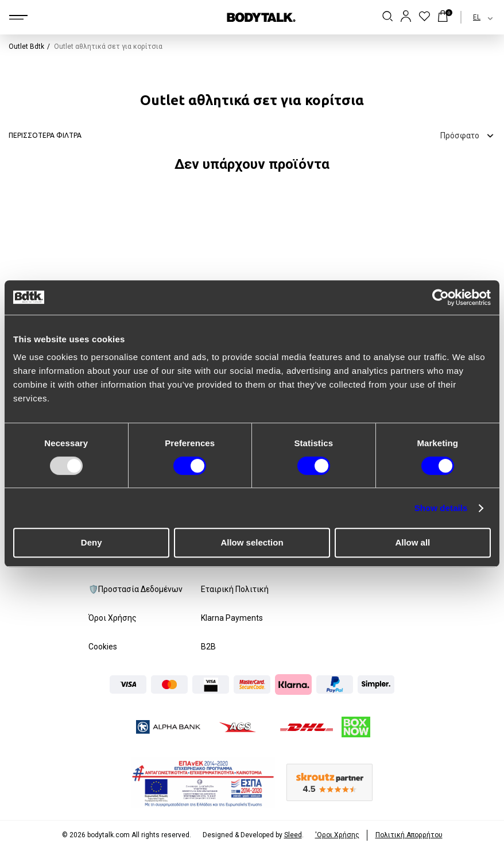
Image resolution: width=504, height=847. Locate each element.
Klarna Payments (232, 618)
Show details (441, 508)
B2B (208, 647)
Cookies (103, 647)
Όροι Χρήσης (113, 618)
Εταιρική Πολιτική (235, 589)
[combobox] (473, 17)
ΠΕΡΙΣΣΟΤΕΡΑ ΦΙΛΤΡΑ (45, 135)
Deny (92, 542)
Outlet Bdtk (26, 47)
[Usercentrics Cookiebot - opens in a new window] (441, 297)
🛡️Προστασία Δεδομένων (135, 589)
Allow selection (252, 542)
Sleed (293, 835)
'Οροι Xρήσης (337, 835)
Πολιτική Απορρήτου (409, 835)
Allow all (412, 542)
